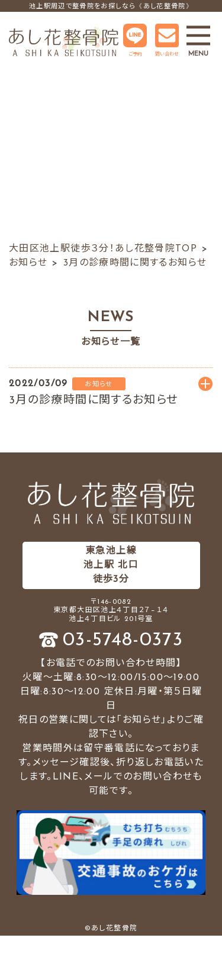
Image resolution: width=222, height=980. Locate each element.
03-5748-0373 (123, 641)
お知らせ (28, 263)
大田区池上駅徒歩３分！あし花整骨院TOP (103, 249)
